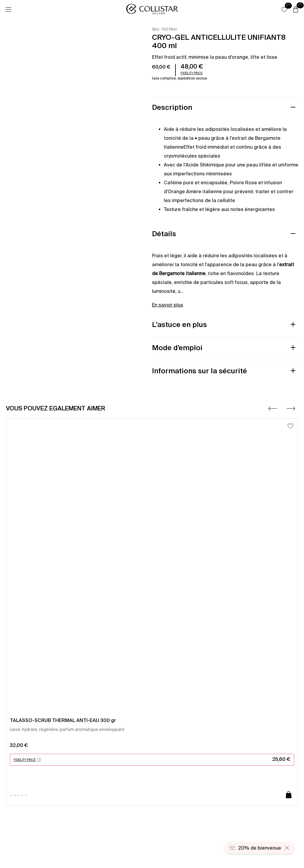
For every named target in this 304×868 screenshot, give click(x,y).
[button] (284, 9)
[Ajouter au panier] (289, 795)
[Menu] (8, 10)
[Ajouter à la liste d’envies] (290, 426)
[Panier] (296, 10)
